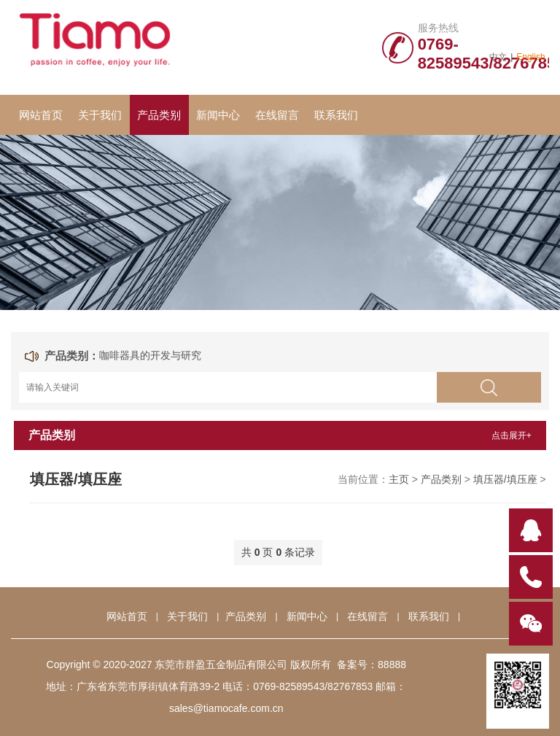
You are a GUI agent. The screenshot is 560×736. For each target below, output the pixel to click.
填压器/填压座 (505, 479)
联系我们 (336, 115)
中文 (498, 57)
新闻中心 (218, 115)
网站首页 (41, 115)
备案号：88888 (372, 665)
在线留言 (277, 115)
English (530, 57)
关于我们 (100, 115)
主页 (399, 479)
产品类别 (159, 115)
